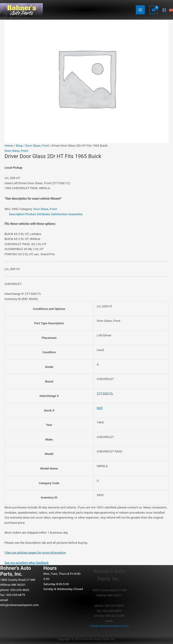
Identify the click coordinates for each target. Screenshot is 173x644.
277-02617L (105, 393)
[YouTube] (171, 10)
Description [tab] (17, 214)
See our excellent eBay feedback (27, 563)
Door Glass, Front (37, 145)
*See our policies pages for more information (35, 552)
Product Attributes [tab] (38, 214)
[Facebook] (164, 10)
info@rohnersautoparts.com (19, 605)
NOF (100, 408)
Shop (19, 145)
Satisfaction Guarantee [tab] (67, 214)
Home (9, 145)
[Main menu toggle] (140, 10)
